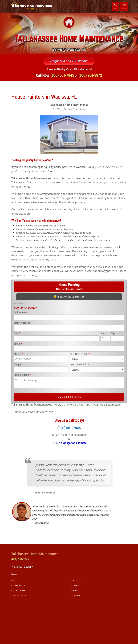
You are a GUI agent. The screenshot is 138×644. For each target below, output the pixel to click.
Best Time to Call (80, 354)
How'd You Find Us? (80, 365)
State (103, 333)
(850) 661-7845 (69, 428)
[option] (69, 34)
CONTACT (76, 586)
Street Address (22, 323)
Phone (18, 354)
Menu (125, 6)
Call (116, 6)
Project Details (23, 375)
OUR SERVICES (18, 586)
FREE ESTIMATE (79, 581)
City (17, 333)
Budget (18, 365)
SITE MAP (76, 595)
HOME (14, 581)
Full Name (20, 313)
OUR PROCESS (18, 590)
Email (18, 344)
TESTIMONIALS (19, 595)
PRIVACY (75, 590)
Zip (113, 333)
